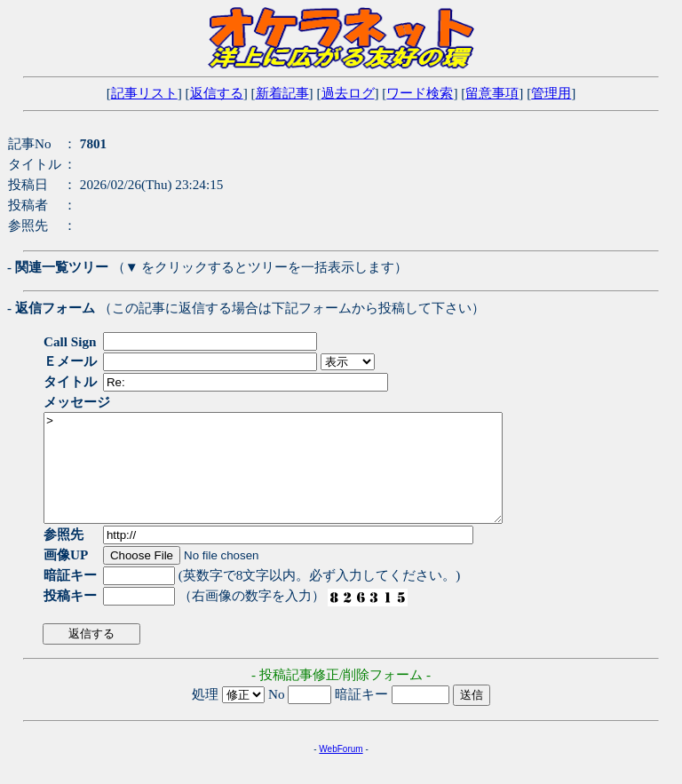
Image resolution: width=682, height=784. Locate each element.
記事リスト (144, 93)
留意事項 (492, 93)
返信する (217, 93)
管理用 (551, 93)
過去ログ (348, 93)
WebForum (341, 770)
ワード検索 (420, 93)
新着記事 (282, 93)
